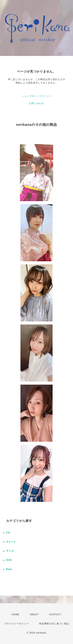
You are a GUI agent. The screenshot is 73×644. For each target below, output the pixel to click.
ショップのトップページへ (36, 96)
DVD (9, 560)
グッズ (10, 551)
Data (9, 569)
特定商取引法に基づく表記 (54, 624)
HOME (15, 615)
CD (8, 533)
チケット (11, 542)
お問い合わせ (36, 103)
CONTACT (55, 615)
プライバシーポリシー (16, 624)
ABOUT (34, 615)
